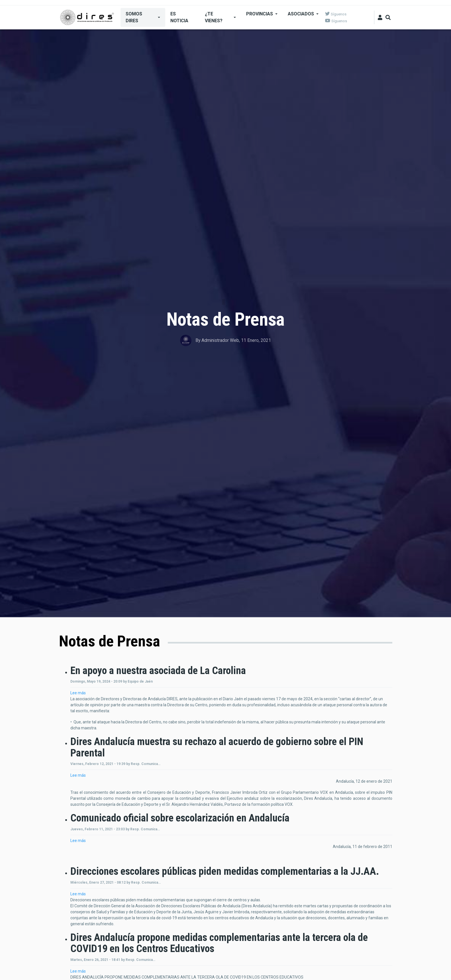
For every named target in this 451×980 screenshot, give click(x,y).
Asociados (301, 14)
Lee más (78, 693)
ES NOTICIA (179, 17)
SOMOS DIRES (134, 17)
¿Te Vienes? (214, 17)
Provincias (260, 14)
